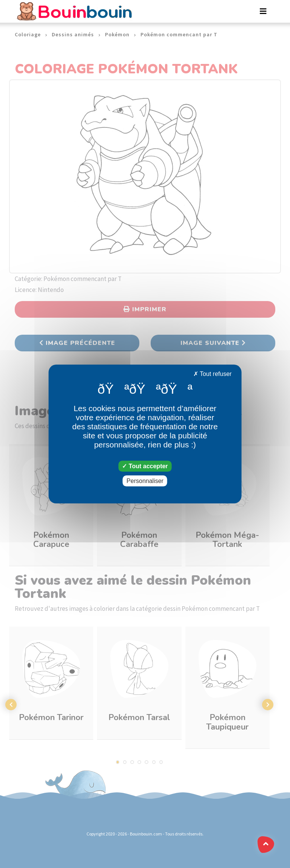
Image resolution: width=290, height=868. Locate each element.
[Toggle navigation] (263, 11)
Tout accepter (145, 466)
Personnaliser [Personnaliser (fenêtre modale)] (145, 481)
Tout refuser (213, 374)
